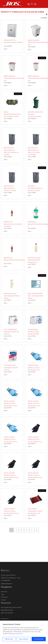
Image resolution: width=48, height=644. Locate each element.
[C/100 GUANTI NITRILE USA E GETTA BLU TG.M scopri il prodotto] (12, 398)
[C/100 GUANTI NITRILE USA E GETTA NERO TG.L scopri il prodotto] (36, 433)
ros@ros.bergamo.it (7, 584)
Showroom (4, 597)
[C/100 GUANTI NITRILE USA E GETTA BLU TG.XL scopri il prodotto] (12, 433)
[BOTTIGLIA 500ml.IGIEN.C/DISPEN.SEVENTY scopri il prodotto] (12, 254)
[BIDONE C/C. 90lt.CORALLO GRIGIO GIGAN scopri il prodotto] (12, 182)
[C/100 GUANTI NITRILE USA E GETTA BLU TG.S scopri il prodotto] (36, 398)
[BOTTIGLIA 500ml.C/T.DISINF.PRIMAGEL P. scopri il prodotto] (36, 218)
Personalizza (23, 639)
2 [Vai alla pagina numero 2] (16, 530)
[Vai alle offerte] (28, 4)
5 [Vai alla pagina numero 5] (32, 530)
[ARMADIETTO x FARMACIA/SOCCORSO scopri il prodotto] (12, 36)
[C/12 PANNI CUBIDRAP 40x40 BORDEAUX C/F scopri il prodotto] (36, 505)
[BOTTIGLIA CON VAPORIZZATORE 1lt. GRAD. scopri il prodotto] (12, 290)
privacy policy (18, 634)
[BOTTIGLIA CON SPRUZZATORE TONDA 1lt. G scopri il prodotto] (36, 254)
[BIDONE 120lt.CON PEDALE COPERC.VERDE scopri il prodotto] (36, 108)
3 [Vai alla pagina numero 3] (21, 530)
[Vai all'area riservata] (35, 4)
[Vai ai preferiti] (32, 4)
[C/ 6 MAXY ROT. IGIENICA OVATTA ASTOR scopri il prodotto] (12, 362)
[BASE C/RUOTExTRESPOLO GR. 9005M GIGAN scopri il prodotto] (12, 108)
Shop (2, 594)
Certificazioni (5, 619)
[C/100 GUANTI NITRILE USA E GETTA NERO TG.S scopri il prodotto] (36, 469)
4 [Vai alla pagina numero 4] (27, 530)
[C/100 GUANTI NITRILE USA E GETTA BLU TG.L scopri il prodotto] (36, 362)
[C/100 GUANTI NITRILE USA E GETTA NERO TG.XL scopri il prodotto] (12, 505)
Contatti (3, 600)
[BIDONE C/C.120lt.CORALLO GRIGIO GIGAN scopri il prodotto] (36, 182)
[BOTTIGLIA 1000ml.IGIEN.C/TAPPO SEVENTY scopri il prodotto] (12, 218)
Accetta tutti (39, 639)
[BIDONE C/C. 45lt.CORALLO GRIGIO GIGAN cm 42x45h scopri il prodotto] (12, 145)
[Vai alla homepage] (12, 4)
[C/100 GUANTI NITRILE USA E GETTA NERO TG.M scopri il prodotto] (12, 469)
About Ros (4, 592)
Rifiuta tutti (9, 639)
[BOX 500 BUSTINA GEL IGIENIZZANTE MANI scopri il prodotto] (36, 290)
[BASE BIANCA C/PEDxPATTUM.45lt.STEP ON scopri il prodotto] (36, 37)
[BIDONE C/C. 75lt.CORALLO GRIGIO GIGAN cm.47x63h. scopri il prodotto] (36, 145)
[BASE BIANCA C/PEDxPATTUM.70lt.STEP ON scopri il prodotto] (12, 72)
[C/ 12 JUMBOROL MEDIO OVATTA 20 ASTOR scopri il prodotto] (12, 326)
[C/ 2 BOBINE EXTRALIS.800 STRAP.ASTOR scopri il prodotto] (36, 326)
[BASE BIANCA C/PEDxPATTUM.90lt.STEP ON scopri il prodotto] (36, 72)
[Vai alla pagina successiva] (37, 530)
